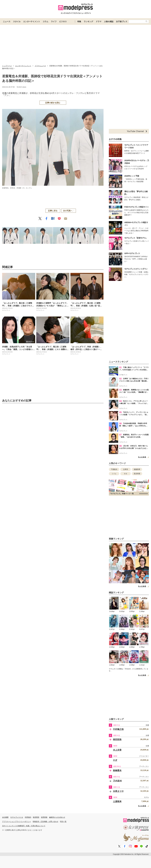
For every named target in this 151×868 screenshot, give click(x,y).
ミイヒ (114, 474)
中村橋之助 (118, 729)
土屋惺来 (117, 801)
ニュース (7, 21)
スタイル (17, 21)
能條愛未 (117, 770)
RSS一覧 (63, 822)
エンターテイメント (32, 21)
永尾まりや (118, 791)
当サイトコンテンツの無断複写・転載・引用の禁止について (24, 826)
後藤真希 (137, 469)
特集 (79, 21)
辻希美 (126, 469)
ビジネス (63, 21)
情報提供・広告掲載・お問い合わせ (45, 822)
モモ (126, 474)
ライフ (54, 21)
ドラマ (99, 21)
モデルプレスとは (17, 817)
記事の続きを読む (53, 103)
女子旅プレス (122, 21)
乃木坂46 (117, 781)
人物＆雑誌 (109, 21)
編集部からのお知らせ (57, 817)
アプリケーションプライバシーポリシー (17, 822)
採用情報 (44, 817)
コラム (45, 21)
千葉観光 (114, 469)
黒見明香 (137, 474)
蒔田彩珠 (117, 740)
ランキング (88, 21)
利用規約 (28, 817)
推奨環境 (36, 817)
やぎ (115, 760)
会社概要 (5, 817)
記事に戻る (53, 211)
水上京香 (117, 750)
